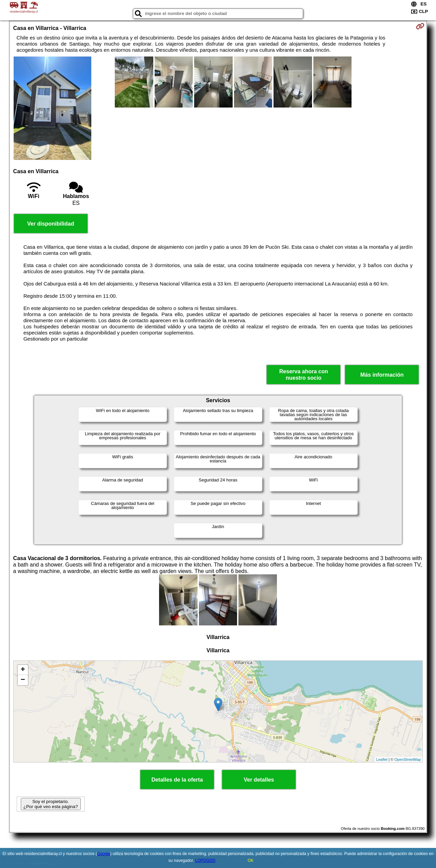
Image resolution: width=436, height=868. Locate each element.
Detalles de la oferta (177, 780)
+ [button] (23, 670)
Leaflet (382, 759)
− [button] (23, 680)
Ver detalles (259, 780)
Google (104, 854)
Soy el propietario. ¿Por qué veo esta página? (51, 804)
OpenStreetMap (408, 759)
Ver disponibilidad (51, 224)
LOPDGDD (205, 861)
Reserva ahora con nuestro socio (304, 375)
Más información (382, 375)
